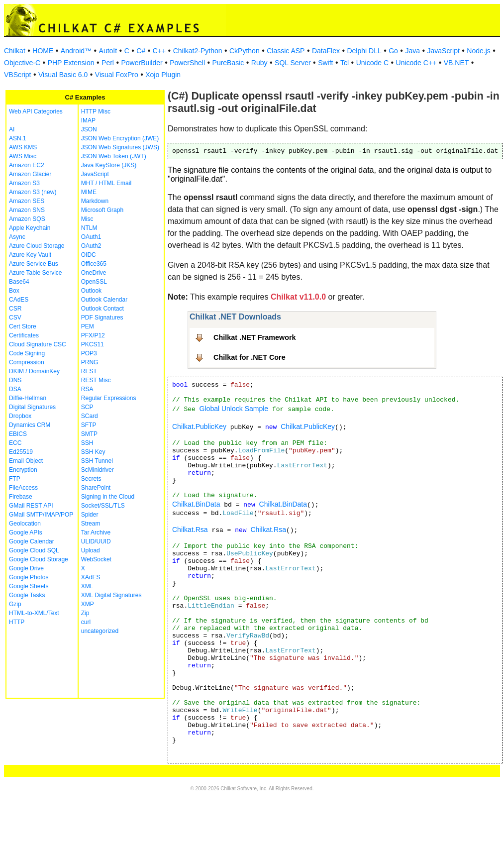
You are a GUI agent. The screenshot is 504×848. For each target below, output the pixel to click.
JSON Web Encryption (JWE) (120, 138)
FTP (15, 479)
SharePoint (96, 488)
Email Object (26, 461)
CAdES (19, 300)
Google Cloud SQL (34, 550)
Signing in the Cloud (108, 497)
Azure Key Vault (30, 255)
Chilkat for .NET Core (250, 357)
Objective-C (22, 63)
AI (12, 129)
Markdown (95, 201)
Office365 (94, 264)
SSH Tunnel (97, 461)
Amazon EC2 (27, 165)
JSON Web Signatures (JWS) (120, 147)
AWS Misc (23, 156)
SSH (87, 443)
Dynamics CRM (30, 425)
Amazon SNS (27, 210)
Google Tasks (27, 595)
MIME (89, 192)
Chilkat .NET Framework (255, 337)
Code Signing (27, 353)
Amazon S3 (24, 183)
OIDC (89, 255)
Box (14, 291)
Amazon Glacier (30, 174)
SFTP (89, 425)
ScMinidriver (98, 470)
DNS (15, 380)
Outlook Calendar (104, 300)
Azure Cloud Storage (37, 246)
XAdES (91, 577)
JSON (89, 129)
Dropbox (20, 416)
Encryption (23, 470)
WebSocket (96, 559)
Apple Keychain (30, 228)
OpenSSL (94, 282)
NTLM (89, 228)
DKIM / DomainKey (34, 371)
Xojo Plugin (163, 75)
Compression (27, 362)
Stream (91, 524)
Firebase (21, 497)
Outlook (91, 291)
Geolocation (25, 524)
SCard (90, 416)
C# (141, 51)
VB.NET (456, 63)
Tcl (345, 63)
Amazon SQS (27, 219)
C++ (159, 51)
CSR (15, 309)
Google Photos (29, 577)
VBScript (17, 75)
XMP (88, 604)
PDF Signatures (102, 318)
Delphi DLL (364, 51)
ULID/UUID (96, 541)
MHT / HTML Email (106, 183)
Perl (108, 63)
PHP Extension (71, 63)
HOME (43, 51)
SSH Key (93, 452)
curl (86, 622)
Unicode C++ (416, 63)
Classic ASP (286, 51)
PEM (88, 326)
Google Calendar (32, 541)
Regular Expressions (109, 398)
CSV (15, 318)
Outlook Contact (102, 309)
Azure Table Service (36, 273)
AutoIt (108, 51)
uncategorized (100, 631)
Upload (91, 550)
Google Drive (26, 568)
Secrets (91, 479)
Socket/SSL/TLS (103, 506)
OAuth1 (91, 237)
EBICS (18, 434)
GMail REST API (31, 506)
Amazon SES (27, 201)
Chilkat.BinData (196, 504)
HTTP (17, 622)
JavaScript (444, 51)
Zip (85, 613)
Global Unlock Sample (234, 409)
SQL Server (293, 63)
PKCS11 (93, 344)
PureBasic (228, 63)
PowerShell (187, 63)
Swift (325, 63)
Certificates (24, 335)
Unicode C (372, 63)
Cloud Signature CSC (38, 344)
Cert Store (23, 326)
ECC (15, 443)
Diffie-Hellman (28, 398)
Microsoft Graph (102, 210)
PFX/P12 (93, 335)
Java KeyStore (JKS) (109, 165)
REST (89, 371)
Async (17, 237)
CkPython (245, 51)
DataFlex (326, 51)
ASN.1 (18, 138)
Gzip (15, 604)
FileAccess (23, 488)
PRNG (90, 362)
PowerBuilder (142, 63)
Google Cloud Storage (39, 559)
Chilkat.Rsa (190, 530)
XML (87, 586)
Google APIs (26, 532)
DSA (15, 389)
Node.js (478, 51)
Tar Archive (96, 532)
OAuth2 (91, 246)
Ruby (259, 63)
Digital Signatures (32, 407)
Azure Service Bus (34, 264)
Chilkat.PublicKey (199, 426)
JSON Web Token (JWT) (114, 156)
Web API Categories (36, 111)
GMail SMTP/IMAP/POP (41, 515)
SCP (87, 407)
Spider (90, 515)
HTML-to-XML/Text (34, 613)
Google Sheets (29, 586)
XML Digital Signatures (111, 595)
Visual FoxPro (117, 75)
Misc (87, 219)
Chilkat (15, 51)
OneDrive (94, 273)
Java (412, 51)
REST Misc (96, 380)
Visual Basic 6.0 (63, 75)
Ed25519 (21, 452)
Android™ (76, 51)
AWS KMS (23, 147)
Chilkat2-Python (198, 51)
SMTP (89, 434)
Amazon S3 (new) (33, 192)
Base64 (19, 282)
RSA (87, 389)
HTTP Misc (96, 111)
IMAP (88, 120)
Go (393, 51)
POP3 (89, 353)
